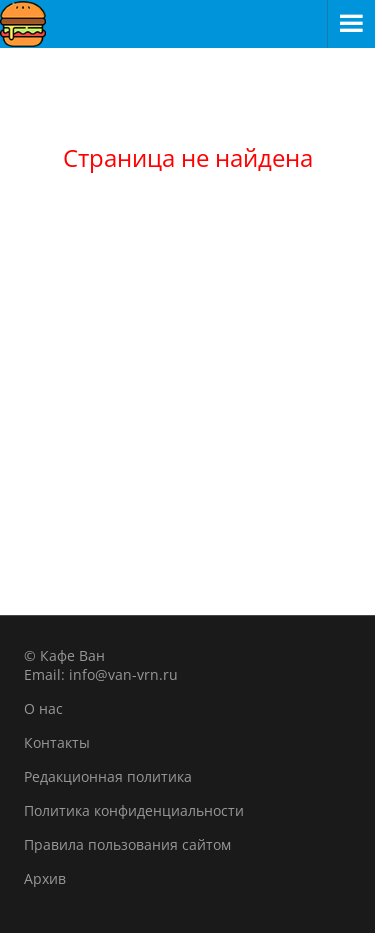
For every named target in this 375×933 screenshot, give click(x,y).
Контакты (57, 742)
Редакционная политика (108, 776)
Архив (45, 878)
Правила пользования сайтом (127, 844)
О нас (43, 708)
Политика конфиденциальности (134, 810)
